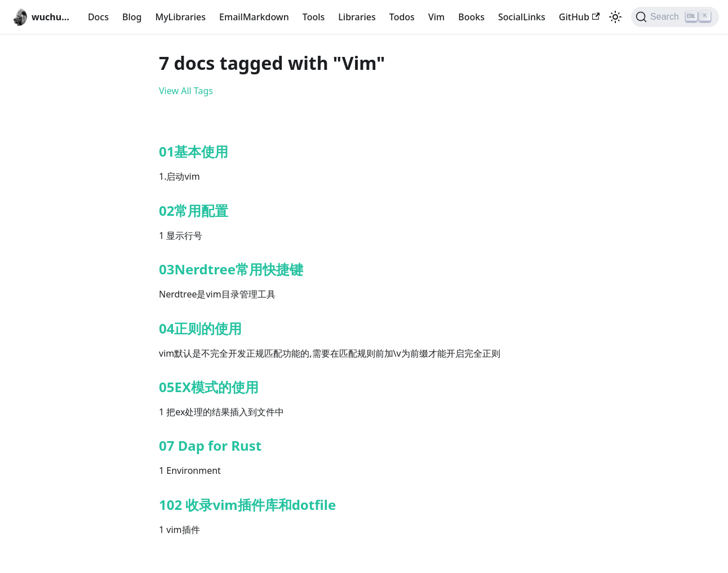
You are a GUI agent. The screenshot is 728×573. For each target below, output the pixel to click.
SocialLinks (522, 17)
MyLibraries (180, 17)
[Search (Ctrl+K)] (675, 17)
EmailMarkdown (254, 17)
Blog (132, 17)
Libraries (357, 17)
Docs (98, 17)
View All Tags (186, 91)
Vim (436, 17)
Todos (402, 17)
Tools (314, 17)
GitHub (579, 17)
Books (471, 17)
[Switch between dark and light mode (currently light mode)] (615, 17)
